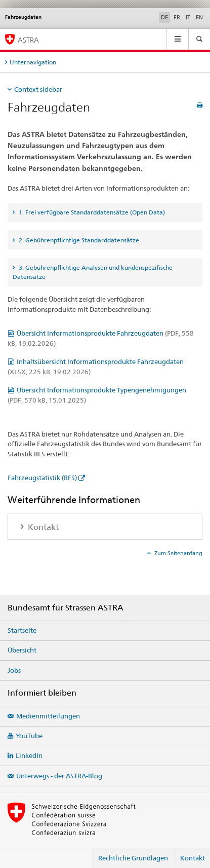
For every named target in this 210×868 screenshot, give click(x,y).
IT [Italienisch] (188, 17)
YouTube (29, 736)
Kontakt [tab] (42, 527)
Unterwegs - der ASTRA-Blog (59, 776)
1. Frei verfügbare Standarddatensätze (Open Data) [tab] (91, 212)
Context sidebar (38, 89)
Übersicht (22, 650)
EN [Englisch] (199, 17)
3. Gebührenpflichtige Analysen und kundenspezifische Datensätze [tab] (93, 272)
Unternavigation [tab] (33, 62)
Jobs (14, 670)
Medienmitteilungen (48, 716)
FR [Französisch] (177, 17)
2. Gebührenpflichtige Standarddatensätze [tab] (78, 240)
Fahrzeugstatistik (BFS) (42, 478)
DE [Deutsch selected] (164, 17)
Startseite (22, 630)
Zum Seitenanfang (178, 553)
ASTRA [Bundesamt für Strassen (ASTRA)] (28, 40)
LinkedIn (29, 755)
